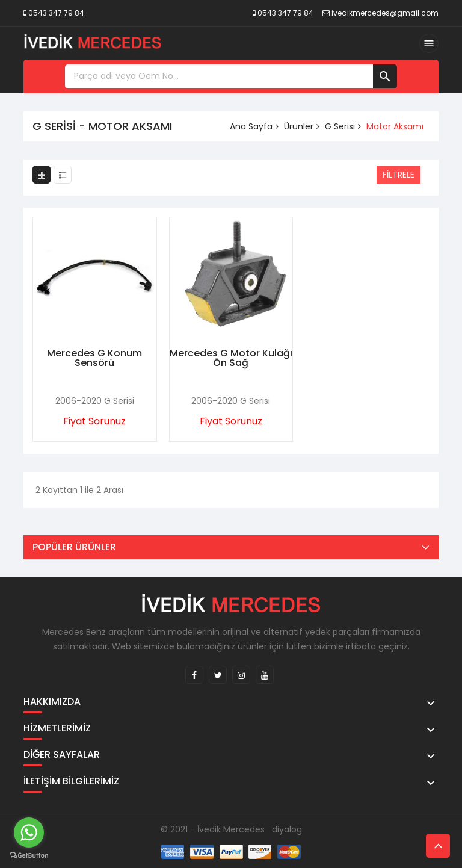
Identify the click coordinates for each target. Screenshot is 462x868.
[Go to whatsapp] (29, 832)
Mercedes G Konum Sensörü (94, 358)
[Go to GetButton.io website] (29, 856)
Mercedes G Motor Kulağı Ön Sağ (231, 358)
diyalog (287, 829)
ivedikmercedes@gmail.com (385, 13)
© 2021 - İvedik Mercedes (213, 829)
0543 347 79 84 (56, 13)
